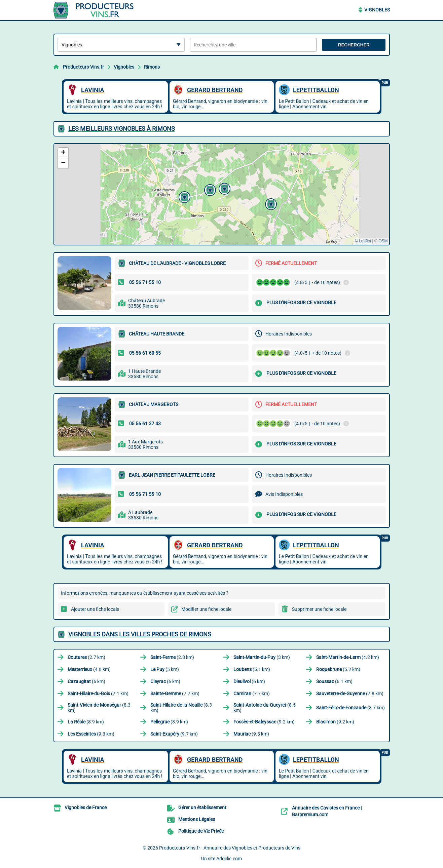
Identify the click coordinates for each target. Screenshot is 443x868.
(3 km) (262, 657)
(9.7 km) (174, 734)
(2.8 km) (172, 657)
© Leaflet (363, 241)
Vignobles (377, 10)
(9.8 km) (251, 734)
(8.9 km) (86, 722)
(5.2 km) (338, 669)
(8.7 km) (350, 708)
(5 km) (165, 669)
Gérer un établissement (202, 807)
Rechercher (354, 45)
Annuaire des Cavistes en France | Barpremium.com (327, 811)
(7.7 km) (175, 694)
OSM (383, 241)
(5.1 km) (252, 669)
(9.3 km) (91, 734)
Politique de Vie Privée (201, 831)
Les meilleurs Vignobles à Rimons (122, 129)
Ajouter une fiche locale (95, 609)
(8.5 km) (265, 708)
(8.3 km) (99, 708)
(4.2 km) (348, 657)
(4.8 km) (89, 669)
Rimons (152, 67)
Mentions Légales (197, 819)
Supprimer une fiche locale (319, 609)
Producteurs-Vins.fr (83, 67)
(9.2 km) (264, 722)
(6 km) (86, 681)
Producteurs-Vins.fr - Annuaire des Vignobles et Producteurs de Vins (230, 848)
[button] (209, 189)
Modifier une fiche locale (206, 609)
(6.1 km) (334, 681)
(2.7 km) (86, 657)
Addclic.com (229, 859)
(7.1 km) (98, 694)
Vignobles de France (86, 807)
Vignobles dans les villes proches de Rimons (140, 634)
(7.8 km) (350, 694)
